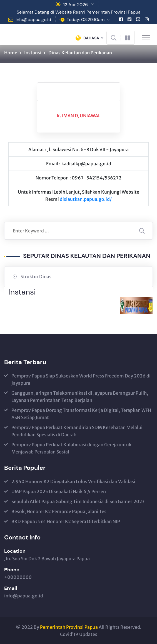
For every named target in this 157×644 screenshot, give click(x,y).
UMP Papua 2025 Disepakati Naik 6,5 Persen (59, 491)
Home (11, 53)
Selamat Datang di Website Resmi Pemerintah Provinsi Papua (79, 12)
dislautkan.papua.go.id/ (86, 199)
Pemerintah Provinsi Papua (69, 627)
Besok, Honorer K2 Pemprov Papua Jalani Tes (59, 511)
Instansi (33, 53)
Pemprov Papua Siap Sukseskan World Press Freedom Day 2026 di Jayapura (81, 379)
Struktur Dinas (36, 277)
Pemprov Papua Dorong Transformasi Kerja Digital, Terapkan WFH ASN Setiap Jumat (81, 414)
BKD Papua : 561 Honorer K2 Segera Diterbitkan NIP (66, 521)
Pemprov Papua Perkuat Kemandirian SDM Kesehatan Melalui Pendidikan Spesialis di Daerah (77, 431)
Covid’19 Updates (79, 634)
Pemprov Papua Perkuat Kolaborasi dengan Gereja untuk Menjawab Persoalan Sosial (71, 448)
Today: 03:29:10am (86, 20)
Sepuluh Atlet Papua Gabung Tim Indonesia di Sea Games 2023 (78, 501)
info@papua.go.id (33, 20)
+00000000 (18, 577)
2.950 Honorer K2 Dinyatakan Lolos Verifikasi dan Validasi (73, 481)
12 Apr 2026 (76, 5)
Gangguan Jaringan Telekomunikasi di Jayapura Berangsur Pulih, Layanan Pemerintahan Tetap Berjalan (80, 397)
